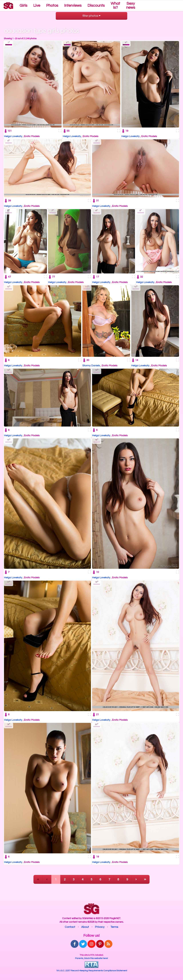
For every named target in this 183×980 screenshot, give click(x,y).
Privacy (100, 927)
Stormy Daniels (91, 366)
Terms (114, 927)
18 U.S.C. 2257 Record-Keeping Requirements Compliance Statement (92, 971)
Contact (70, 927)
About (85, 927)
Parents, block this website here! (91, 958)
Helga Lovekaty (13, 136)
